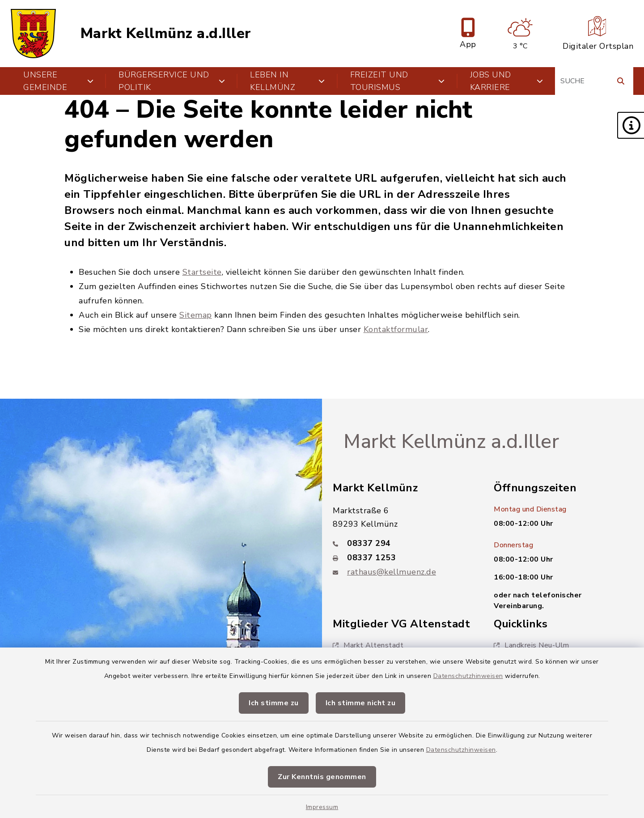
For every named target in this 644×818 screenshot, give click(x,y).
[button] (631, 125)
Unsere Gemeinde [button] (58, 81)
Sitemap (196, 315)
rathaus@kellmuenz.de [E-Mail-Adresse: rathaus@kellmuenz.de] (392, 572)
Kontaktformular (396, 329)
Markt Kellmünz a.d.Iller (166, 34)
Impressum (322, 807)
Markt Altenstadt (368, 645)
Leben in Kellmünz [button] (288, 81)
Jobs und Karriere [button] (507, 81)
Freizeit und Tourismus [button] (398, 81)
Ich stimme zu (274, 703)
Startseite (202, 272)
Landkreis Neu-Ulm (532, 645)
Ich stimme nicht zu (361, 703)
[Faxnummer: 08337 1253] (402, 558)
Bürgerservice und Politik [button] (172, 81)
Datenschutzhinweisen (468, 676)
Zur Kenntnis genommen (322, 777)
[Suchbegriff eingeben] (594, 81)
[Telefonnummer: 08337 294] (402, 543)
